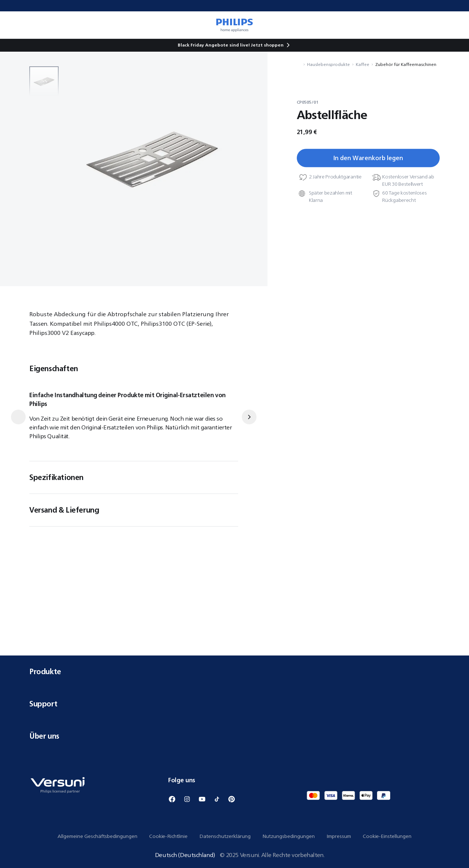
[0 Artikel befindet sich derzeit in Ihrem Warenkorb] (453, 25)
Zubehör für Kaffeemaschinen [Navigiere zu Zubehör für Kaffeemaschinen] (406, 64)
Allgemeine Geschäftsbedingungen (97, 836)
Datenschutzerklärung (225, 836)
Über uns (234, 736)
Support (234, 704)
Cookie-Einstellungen (387, 836)
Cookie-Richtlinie (168, 836)
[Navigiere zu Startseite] (299, 64)
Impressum (339, 836)
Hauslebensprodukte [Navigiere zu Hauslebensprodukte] (328, 64)
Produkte (234, 671)
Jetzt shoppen (267, 45)
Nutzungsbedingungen (289, 836)
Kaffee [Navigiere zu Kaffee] (363, 64)
